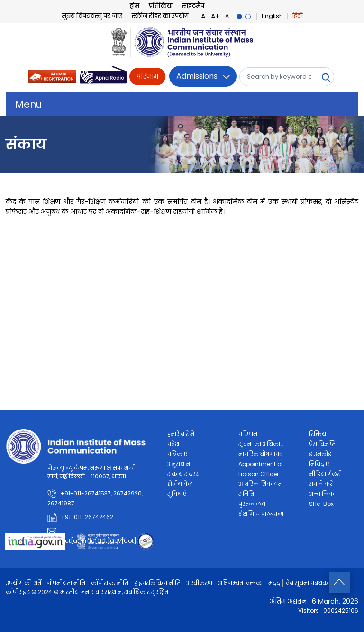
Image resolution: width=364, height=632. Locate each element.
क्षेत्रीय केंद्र (180, 484)
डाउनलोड (320, 454)
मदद (274, 583)
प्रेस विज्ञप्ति (322, 444)
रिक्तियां (318, 434)
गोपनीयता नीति (66, 583)
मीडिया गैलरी (325, 474)
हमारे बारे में (181, 434)
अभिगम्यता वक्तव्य (240, 583)
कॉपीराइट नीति (110, 583)
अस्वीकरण (199, 583)
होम (135, 6)
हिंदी (298, 16)
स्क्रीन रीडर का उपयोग (160, 16)
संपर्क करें (321, 484)
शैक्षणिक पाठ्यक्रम (261, 514)
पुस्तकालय (252, 504)
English (272, 16)
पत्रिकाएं (177, 454)
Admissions (197, 76)
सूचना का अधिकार (261, 444)
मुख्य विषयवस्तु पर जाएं (92, 16)
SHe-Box (321, 504)
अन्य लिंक (322, 494)
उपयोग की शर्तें (23, 583)
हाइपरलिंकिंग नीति (157, 583)
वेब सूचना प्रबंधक (307, 583)
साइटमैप (193, 6)
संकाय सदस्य (183, 474)
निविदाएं (319, 464)
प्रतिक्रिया (161, 6)
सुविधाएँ (177, 494)
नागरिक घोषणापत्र (261, 454)
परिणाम (147, 76)
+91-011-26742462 (87, 517)
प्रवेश (173, 444)
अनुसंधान (179, 464)
